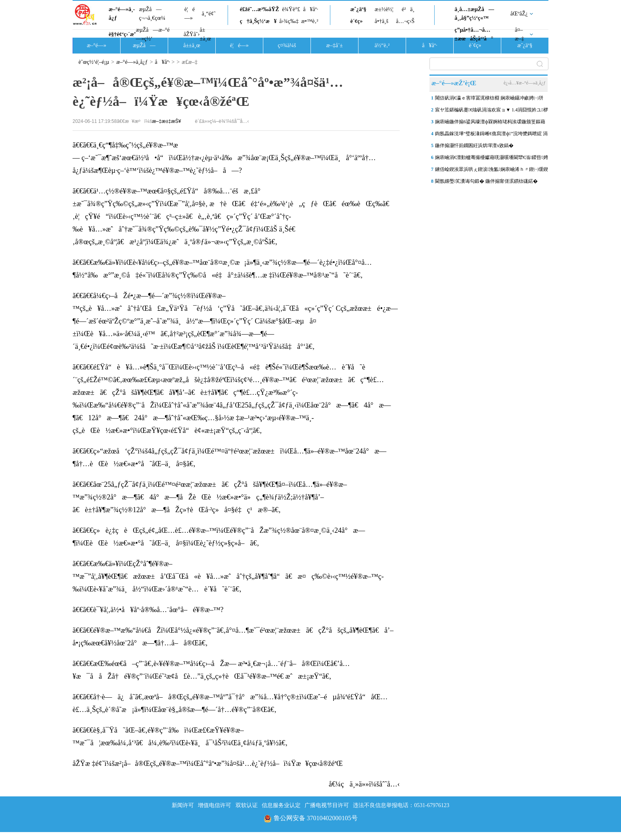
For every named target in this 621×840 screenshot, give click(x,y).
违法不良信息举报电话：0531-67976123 (401, 805)
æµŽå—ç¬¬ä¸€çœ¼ (152, 14)
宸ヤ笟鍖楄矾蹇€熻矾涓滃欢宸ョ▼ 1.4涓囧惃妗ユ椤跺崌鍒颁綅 (492, 111)
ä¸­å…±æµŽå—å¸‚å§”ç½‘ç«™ (474, 14)
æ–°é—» (97, 45)
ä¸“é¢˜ (209, 14)
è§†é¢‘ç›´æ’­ (122, 34)
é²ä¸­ (408, 9)
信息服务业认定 (281, 805)
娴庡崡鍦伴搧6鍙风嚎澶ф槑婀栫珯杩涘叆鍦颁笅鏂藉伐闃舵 (490, 123)
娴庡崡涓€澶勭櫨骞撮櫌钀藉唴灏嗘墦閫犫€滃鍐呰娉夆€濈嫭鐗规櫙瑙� (492, 159)
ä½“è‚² (382, 45)
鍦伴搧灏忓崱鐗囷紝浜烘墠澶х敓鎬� (474, 145)
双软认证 (247, 805)
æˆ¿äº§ (358, 9)
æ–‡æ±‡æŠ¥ (166, 121)
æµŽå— (144, 45)
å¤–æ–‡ (519, 34)
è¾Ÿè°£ (291, 9)
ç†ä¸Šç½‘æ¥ (258, 21)
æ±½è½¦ (384, 9)
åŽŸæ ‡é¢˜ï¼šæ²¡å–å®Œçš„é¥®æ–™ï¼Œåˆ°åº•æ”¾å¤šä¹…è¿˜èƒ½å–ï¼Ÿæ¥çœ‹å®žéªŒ (208, 763)
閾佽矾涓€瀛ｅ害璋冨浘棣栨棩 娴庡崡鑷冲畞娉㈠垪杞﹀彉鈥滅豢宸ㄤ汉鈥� (489, 99)
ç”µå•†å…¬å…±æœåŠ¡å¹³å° (474, 34)
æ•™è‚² (310, 21)
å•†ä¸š (381, 21)
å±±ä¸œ (205, 34)
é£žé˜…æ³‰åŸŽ (260, 9)
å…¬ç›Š (405, 21)
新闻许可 (183, 805)
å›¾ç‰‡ (289, 21)
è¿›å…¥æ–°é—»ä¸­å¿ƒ (525, 83)
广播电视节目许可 (327, 805)
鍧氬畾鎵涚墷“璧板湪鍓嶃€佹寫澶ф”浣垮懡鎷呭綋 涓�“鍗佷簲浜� (491, 135)
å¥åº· (310, 9)
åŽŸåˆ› (192, 34)
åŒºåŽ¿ (519, 14)
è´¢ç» (358, 21)
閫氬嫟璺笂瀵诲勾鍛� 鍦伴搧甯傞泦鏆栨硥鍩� (486, 181)
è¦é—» (190, 14)
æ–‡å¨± (335, 45)
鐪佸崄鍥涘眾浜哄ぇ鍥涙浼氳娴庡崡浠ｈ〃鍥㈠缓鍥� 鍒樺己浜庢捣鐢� (492, 171)
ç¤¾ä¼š (287, 45)
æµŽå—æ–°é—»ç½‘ (152, 34)
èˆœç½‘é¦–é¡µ (94, 62)
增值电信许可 (215, 805)
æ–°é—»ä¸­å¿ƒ (122, 14)
